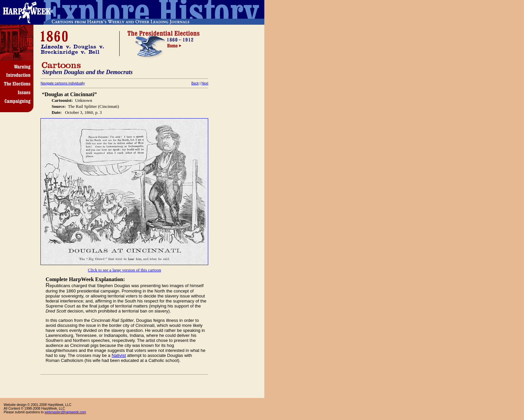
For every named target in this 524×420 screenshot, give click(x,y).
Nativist (119, 355)
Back (195, 83)
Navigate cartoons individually (62, 83)
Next (205, 83)
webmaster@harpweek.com (65, 412)
